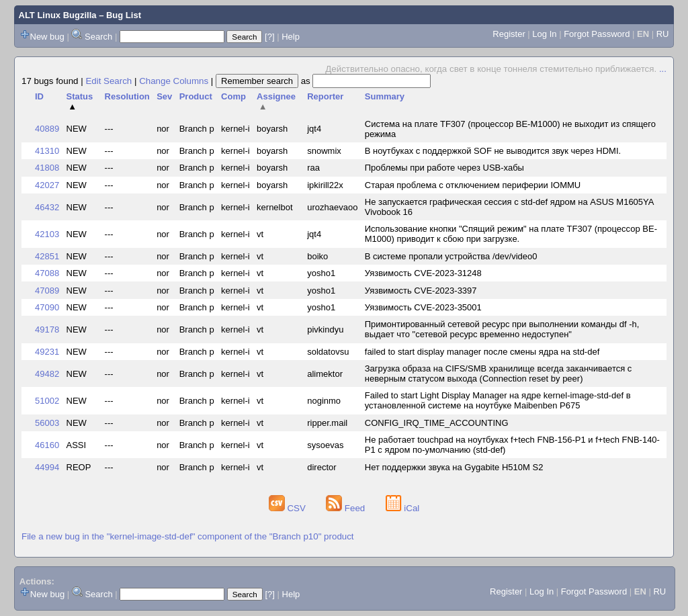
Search (98, 37)
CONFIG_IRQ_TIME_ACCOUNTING (437, 423)
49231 (47, 352)
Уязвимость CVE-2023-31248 (423, 273)
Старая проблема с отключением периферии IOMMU (473, 185)
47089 (47, 291)
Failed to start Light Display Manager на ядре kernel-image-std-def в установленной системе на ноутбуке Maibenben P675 (498, 400)
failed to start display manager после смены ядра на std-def (482, 352)
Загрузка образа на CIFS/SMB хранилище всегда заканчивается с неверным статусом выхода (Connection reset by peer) (499, 373)
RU (663, 34)
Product (196, 96)
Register (509, 34)
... (663, 69)
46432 (47, 207)
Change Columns (174, 81)
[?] (269, 37)
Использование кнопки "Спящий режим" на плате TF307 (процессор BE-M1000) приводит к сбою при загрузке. (511, 234)
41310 (47, 151)
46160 (47, 445)
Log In (544, 34)
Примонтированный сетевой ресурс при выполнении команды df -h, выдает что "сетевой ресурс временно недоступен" (502, 329)
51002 (47, 401)
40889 (47, 129)
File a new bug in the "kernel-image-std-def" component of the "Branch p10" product (188, 536)
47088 (47, 273)
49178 (47, 329)
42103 (47, 234)
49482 (47, 374)
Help (291, 37)
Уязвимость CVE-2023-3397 (421, 291)
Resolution (127, 96)
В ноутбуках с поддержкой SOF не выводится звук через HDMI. (493, 151)
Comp (233, 96)
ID (39, 96)
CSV (289, 508)
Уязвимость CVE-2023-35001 (423, 307)
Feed (347, 508)
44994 (47, 467)
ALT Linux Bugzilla (58, 15)
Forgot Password (597, 34)
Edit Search (109, 81)
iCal (403, 508)
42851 (47, 256)
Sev (164, 96)
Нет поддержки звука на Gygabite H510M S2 (454, 467)
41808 (47, 168)
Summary (385, 96)
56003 (47, 423)
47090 (47, 307)
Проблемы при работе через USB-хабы (444, 168)
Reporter (325, 96)
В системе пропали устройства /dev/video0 (451, 256)
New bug (47, 37)
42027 (47, 185)
